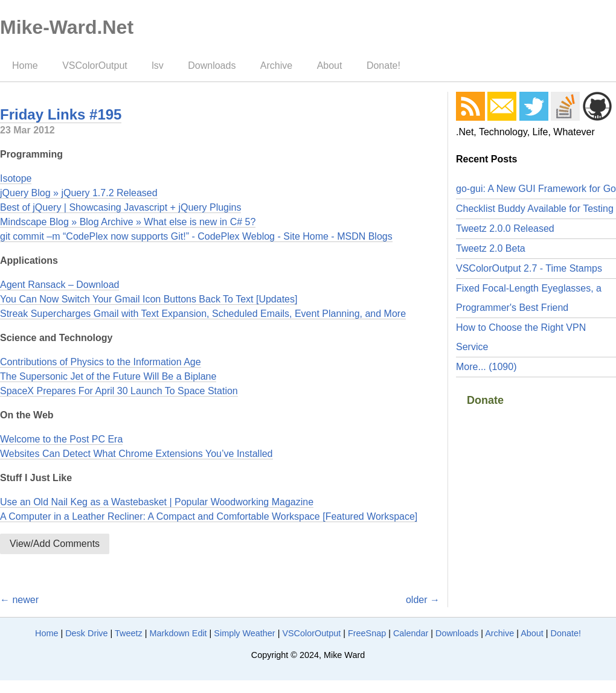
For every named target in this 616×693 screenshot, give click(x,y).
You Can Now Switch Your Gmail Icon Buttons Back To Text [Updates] (149, 299)
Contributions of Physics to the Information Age (101, 362)
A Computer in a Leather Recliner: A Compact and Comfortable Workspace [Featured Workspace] (209, 516)
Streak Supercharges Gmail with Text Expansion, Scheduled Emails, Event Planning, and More (203, 314)
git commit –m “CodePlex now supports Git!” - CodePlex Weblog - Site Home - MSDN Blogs (196, 236)
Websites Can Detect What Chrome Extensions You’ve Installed (136, 454)
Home (25, 65)
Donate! (383, 65)
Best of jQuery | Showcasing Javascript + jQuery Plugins (120, 207)
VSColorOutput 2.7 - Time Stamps (529, 268)
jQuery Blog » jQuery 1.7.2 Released (79, 193)
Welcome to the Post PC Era (61, 439)
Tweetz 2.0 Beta (491, 248)
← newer (19, 600)
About (330, 65)
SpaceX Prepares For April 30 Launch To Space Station (119, 391)
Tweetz (129, 633)
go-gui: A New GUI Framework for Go (536, 189)
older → (423, 600)
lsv (158, 65)
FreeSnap (367, 633)
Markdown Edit (178, 633)
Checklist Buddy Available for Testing (535, 209)
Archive (276, 65)
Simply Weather (244, 633)
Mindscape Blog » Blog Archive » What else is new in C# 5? (128, 222)
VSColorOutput (95, 65)
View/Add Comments (55, 544)
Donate (485, 400)
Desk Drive (86, 633)
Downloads (212, 65)
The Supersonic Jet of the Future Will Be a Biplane (108, 376)
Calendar (411, 633)
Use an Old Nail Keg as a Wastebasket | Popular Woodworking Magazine (157, 502)
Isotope (16, 178)
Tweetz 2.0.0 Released (505, 228)
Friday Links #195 (61, 114)
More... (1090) (486, 367)
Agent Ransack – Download (59, 285)
